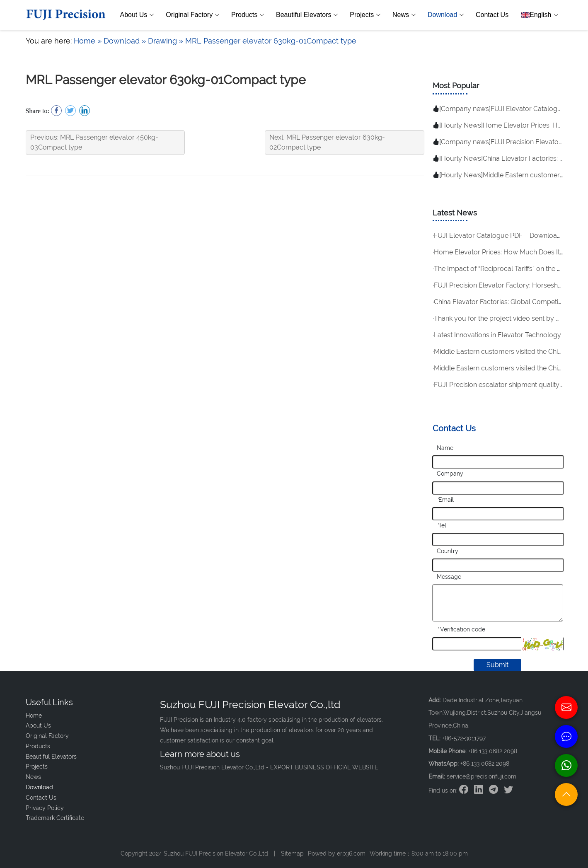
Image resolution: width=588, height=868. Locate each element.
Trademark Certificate (55, 818)
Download (445, 15)
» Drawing (159, 41)
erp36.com (351, 853)
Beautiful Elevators (307, 15)
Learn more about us (200, 754)
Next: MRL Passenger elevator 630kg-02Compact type (327, 142)
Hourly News (461, 125)
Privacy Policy (45, 808)
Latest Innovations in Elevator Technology (497, 335)
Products (247, 15)
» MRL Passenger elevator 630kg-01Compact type (268, 41)
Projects (365, 15)
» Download (119, 41)
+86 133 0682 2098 (485, 764)
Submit (497, 665)
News (404, 15)
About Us (137, 15)
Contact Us (492, 15)
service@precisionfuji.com (482, 776)
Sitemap (292, 853)
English (539, 15)
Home (85, 41)
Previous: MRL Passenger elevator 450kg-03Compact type (94, 142)
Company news (465, 109)
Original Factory (192, 15)
